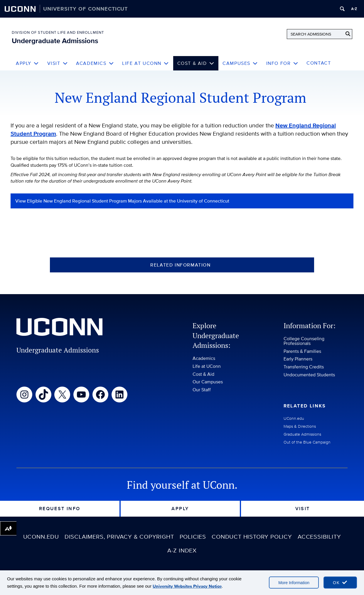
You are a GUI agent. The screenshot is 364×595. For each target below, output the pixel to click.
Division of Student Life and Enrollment (58, 32)
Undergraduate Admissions (55, 41)
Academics (95, 63)
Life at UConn (145, 63)
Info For (282, 63)
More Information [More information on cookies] (294, 583)
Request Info (60, 509)
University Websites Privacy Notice (187, 586)
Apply (27, 63)
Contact (319, 63)
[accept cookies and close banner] (340, 583)
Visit (58, 63)
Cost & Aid (196, 63)
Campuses (240, 63)
